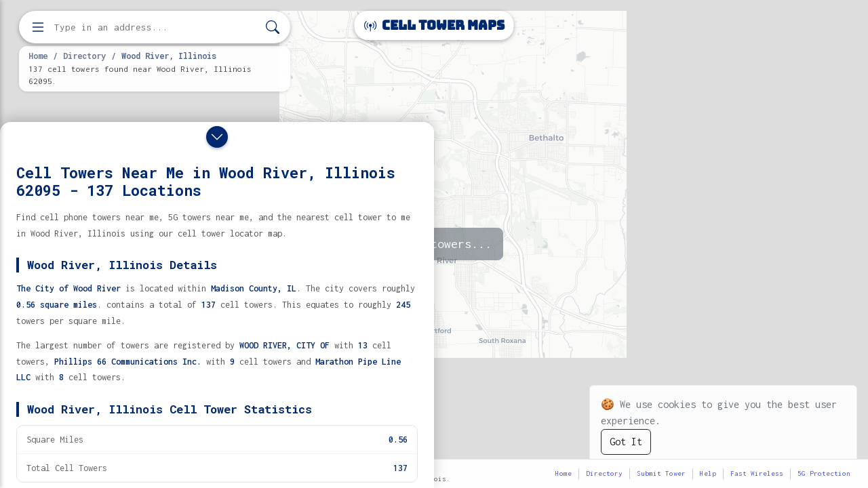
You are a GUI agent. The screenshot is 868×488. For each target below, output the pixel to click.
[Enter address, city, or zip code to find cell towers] (156, 27)
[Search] (273, 27)
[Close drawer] (217, 137)
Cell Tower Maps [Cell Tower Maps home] (434, 25)
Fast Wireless (757, 473)
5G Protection (824, 473)
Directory (84, 56)
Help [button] (708, 473)
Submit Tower (661, 473)
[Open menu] (38, 27)
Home (38, 56)
